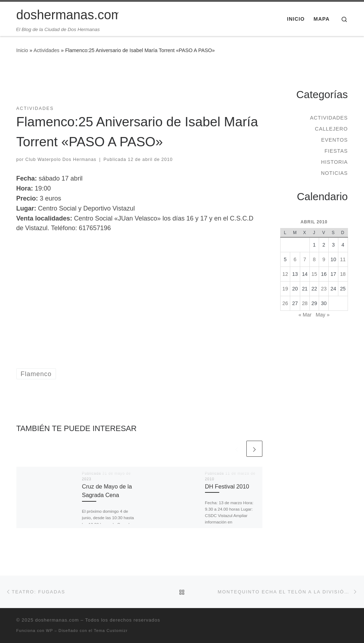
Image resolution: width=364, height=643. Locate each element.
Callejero (331, 129)
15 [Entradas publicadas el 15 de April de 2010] (314, 274)
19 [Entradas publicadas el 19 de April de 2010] (285, 289)
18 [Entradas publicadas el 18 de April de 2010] (343, 274)
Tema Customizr (111, 631)
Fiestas (336, 151)
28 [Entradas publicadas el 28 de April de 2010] (305, 303)
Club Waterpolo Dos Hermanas (61, 160)
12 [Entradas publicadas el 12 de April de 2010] (285, 274)
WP (50, 631)
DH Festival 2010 (227, 486)
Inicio (22, 50)
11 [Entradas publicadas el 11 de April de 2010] (343, 259)
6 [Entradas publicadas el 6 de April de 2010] (295, 259)
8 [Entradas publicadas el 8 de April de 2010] (314, 259)
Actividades (47, 50)
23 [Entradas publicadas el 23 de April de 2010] (324, 289)
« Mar (305, 315)
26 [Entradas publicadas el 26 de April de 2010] (285, 303)
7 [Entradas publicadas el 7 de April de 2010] (305, 259)
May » (323, 315)
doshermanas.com (57, 620)
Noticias (334, 173)
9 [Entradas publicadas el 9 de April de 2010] (324, 259)
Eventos (335, 140)
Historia (334, 162)
